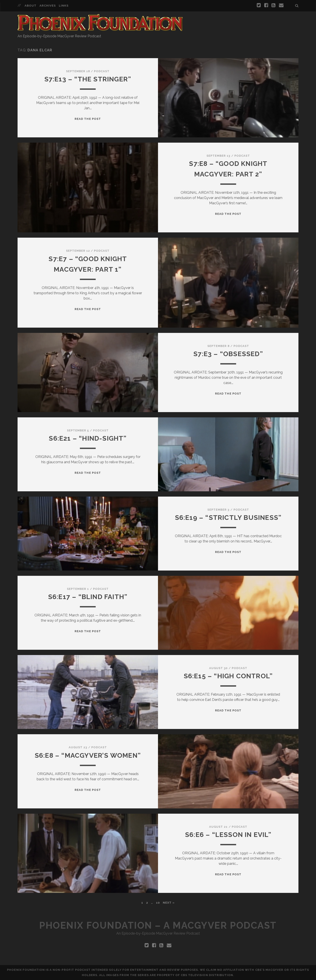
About (31, 6)
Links (64, 6)
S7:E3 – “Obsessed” (228, 354)
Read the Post (88, 119)
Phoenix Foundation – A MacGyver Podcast (158, 925)
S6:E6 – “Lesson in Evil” (228, 835)
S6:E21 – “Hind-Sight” (88, 438)
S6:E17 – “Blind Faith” (88, 597)
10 (158, 903)
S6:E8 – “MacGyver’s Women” (88, 755)
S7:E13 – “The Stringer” (88, 79)
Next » (169, 903)
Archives (48, 6)
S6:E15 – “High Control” (228, 676)
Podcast (102, 71)
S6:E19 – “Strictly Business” (228, 518)
